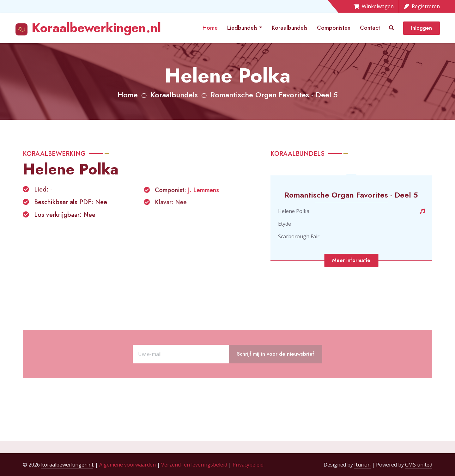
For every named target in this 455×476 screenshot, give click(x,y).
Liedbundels (242, 28)
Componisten (334, 28)
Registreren (422, 6)
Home (210, 28)
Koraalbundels (290, 28)
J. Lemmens (203, 191)
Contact (370, 28)
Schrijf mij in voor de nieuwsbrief (276, 370)
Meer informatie (351, 260)
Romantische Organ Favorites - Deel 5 (274, 95)
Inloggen (422, 28)
